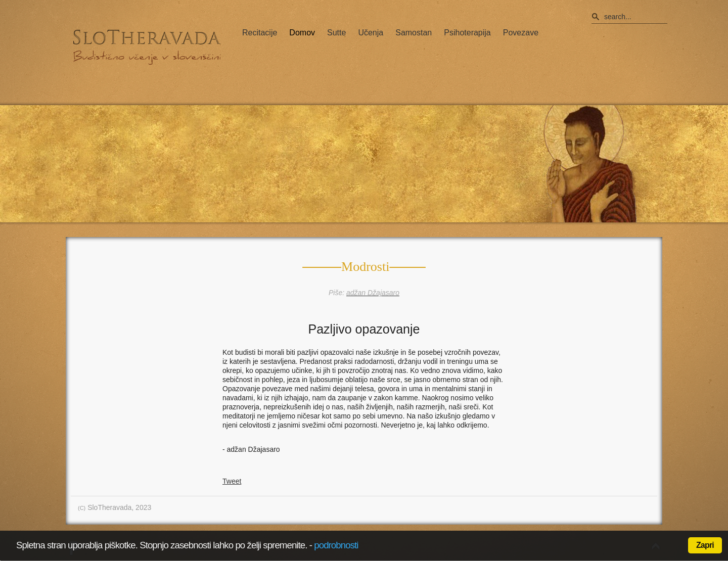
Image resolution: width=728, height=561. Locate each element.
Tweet (232, 481)
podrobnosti (336, 545)
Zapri (705, 545)
